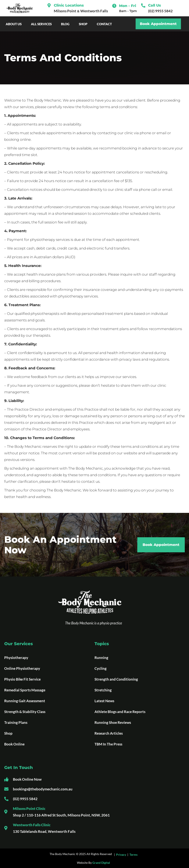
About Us (15, 24)
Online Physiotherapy (22, 668)
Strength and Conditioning (116, 679)
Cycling (101, 668)
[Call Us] (143, 6)
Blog (66, 24)
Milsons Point (65, 11)
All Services (42, 24)
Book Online (14, 744)
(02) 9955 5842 (160, 11)
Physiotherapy (16, 658)
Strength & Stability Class (25, 712)
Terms (133, 855)
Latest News (104, 701)
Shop (84, 24)
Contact (105, 24)
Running (101, 658)
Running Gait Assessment (25, 701)
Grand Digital (101, 863)
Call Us (154, 5)
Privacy (121, 855)
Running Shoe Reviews (113, 722)
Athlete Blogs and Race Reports (120, 712)
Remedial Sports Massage (25, 690)
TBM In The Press (108, 744)
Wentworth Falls (94, 11)
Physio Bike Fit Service (22, 679)
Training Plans (16, 722)
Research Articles (109, 733)
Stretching (103, 690)
